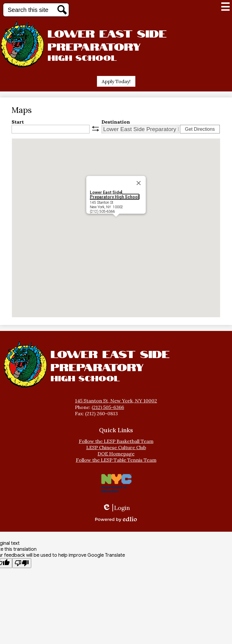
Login (116, 508)
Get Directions (200, 129)
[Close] (139, 183)
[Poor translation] (22, 563)
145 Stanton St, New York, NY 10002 (116, 401)
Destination (116, 122)
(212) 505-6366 (108, 407)
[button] (116, 222)
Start (18, 122)
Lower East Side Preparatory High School (114, 195)
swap (95, 129)
